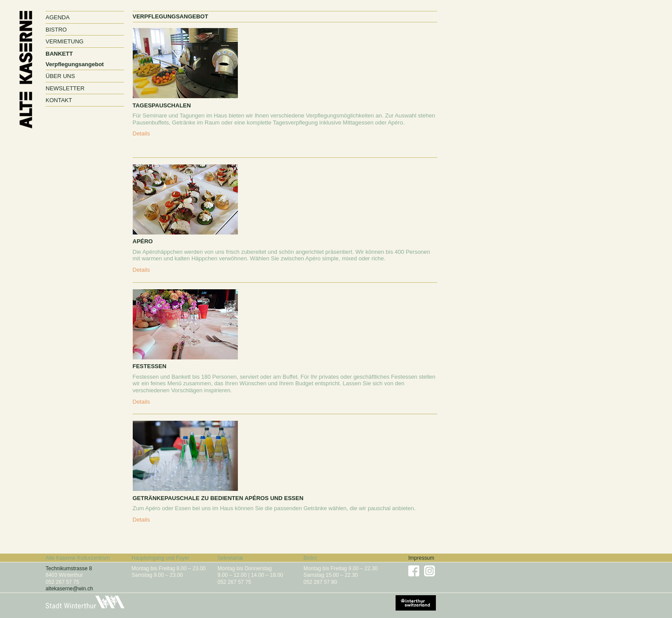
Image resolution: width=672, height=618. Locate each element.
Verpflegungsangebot (75, 64)
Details (141, 133)
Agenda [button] (58, 17)
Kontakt (59, 100)
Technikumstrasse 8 (69, 568)
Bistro (56, 30)
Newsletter (65, 88)
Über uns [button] (60, 76)
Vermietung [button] (65, 41)
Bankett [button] (59, 54)
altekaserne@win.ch (69, 589)
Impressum (421, 558)
